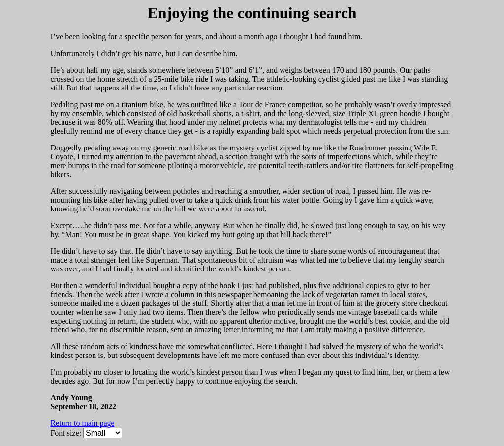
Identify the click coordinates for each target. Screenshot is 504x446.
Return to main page (82, 423)
